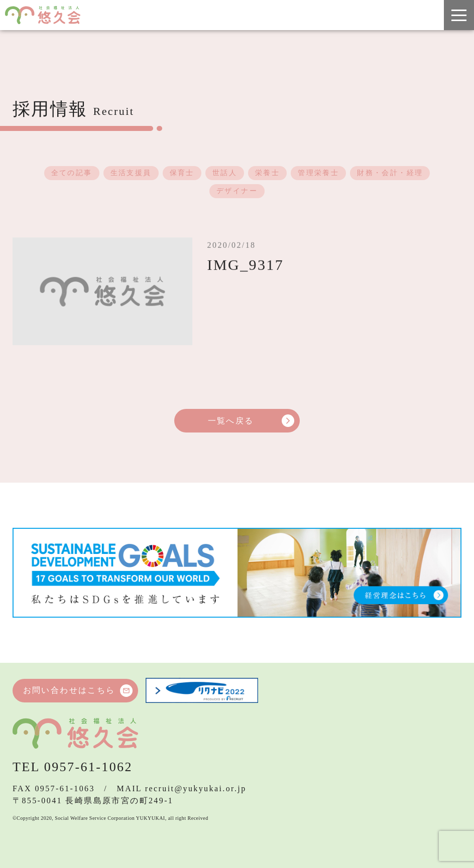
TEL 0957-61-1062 (73, 767)
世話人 (225, 173)
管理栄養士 (318, 173)
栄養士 (267, 173)
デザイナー (237, 191)
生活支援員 (131, 173)
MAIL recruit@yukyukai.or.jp (182, 788)
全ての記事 (72, 173)
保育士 (182, 173)
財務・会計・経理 (390, 173)
